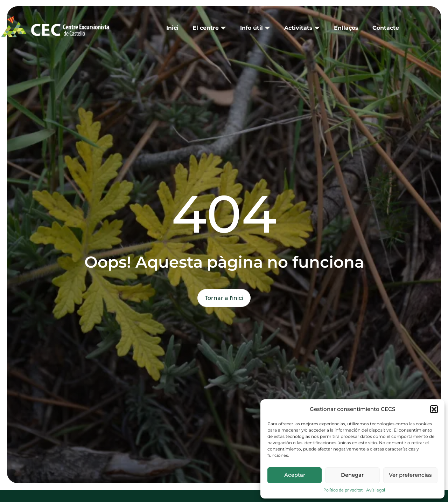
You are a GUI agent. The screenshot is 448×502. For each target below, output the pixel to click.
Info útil (255, 28)
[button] (434, 409)
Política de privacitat (343, 490)
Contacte (386, 28)
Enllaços (346, 28)
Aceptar (295, 475)
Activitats (302, 28)
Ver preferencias (410, 475)
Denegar (352, 475)
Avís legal (376, 490)
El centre (209, 28)
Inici (172, 28)
